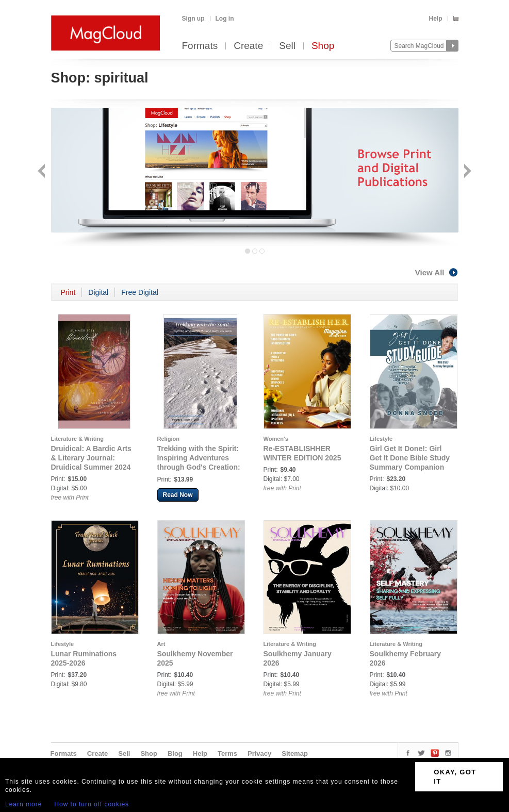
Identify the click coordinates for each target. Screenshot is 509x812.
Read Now (178, 495)
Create (248, 46)
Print (68, 292)
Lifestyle (381, 439)
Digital (98, 292)
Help (435, 19)
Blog (175, 753)
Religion (168, 439)
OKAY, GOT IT (455, 777)
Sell (287, 46)
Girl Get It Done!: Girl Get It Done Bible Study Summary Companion (410, 458)
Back (43, 172)
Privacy (259, 753)
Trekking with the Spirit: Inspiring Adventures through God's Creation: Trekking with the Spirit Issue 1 (199, 467)
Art (161, 644)
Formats (200, 46)
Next (466, 172)
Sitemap (295, 753)
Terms (227, 753)
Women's (276, 439)
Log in (225, 19)
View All (437, 272)
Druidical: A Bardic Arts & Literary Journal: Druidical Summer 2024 (91, 458)
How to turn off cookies (92, 804)
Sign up (193, 19)
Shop (323, 46)
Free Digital (140, 292)
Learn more (23, 804)
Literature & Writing (77, 439)
